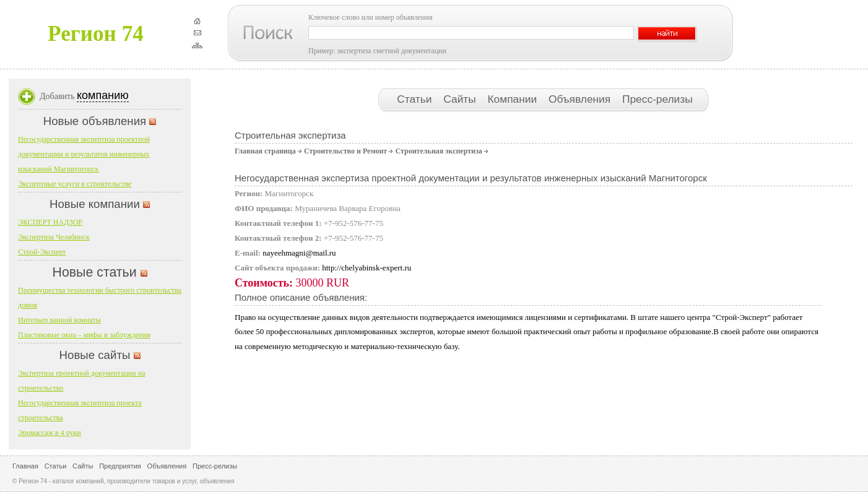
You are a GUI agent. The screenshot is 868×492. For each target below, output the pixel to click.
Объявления (581, 99)
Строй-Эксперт (42, 252)
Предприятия (120, 466)
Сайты (461, 99)
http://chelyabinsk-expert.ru (367, 268)
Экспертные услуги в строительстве (75, 184)
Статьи (416, 99)
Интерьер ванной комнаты (59, 320)
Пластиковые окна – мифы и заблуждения (84, 335)
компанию (103, 95)
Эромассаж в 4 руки (50, 433)
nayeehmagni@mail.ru (299, 253)
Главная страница (265, 151)
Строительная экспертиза (438, 151)
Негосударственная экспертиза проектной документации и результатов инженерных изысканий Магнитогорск (84, 154)
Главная (25, 466)
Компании (514, 99)
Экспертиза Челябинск (54, 237)
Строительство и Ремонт (345, 151)
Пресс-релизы (658, 99)
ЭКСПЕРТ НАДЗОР (50, 222)
